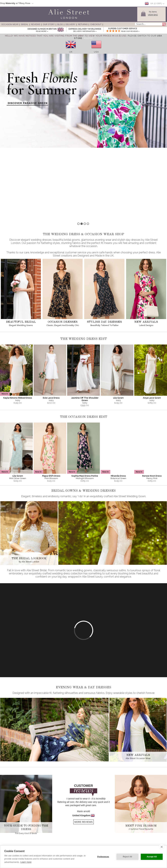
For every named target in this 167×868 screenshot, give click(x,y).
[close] (162, 847)
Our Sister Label (42, 841)
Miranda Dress (118, 403)
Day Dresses (8, 841)
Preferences (103, 857)
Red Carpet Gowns (10, 835)
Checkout (96, 24)
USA (96, 52)
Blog (60, 24)
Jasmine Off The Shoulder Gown (85, 326)
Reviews (36, 24)
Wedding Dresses (10, 844)
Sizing (72, 832)
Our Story (49, 24)
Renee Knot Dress (152, 403)
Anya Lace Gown (152, 325)
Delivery (70, 24)
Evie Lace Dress (51, 325)
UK (71, 52)
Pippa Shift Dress (51, 403)
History (39, 835)
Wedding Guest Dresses (12, 838)
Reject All (127, 857)
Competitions (41, 844)
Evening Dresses (9, 832)
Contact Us (74, 841)
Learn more (26, 862)
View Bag (153, 15)
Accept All (152, 857)
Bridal (25, 24)
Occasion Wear (10, 24)
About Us (40, 832)
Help (71, 844)
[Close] (89, 38)
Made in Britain (42, 838)
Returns (83, 24)
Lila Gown (118, 325)
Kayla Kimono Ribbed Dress (18, 325)
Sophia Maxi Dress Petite (85, 403)
